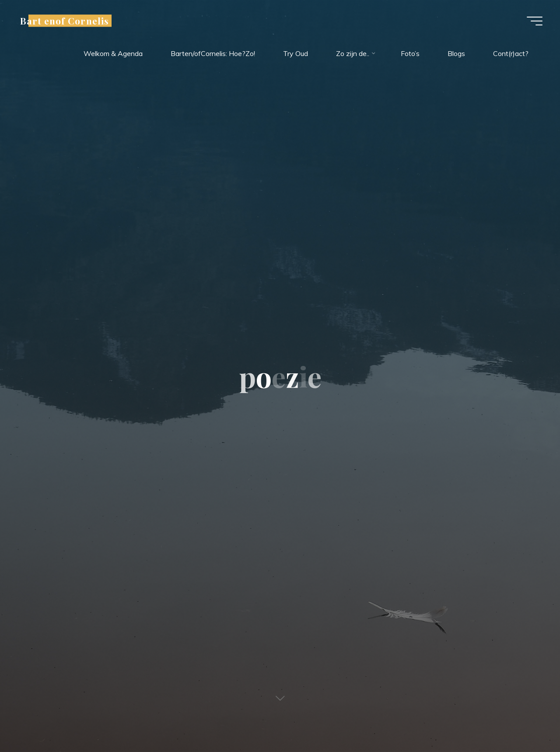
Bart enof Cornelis (65, 21)
